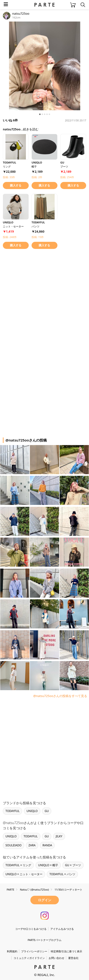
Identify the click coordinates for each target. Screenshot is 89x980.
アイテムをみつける (62, 929)
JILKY (59, 836)
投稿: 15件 (38, 237)
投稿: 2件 (37, 177)
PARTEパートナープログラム (44, 940)
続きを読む (31, 129)
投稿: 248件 (10, 237)
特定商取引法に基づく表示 (66, 951)
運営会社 (73, 958)
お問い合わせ (56, 958)
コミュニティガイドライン (29, 958)
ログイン (45, 900)
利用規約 (12, 951)
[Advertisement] (44, 298)
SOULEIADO (14, 845)
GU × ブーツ (73, 865)
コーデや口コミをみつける (31, 929)
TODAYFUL (12, 811)
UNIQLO (32, 811)
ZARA (32, 845)
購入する (16, 185)
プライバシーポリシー (34, 951)
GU (47, 811)
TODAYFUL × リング (18, 865)
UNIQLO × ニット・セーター (24, 874)
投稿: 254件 (67, 177)
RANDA (47, 845)
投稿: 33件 (9, 177)
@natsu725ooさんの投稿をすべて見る (60, 696)
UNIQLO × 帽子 (48, 865)
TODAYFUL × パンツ (62, 874)
